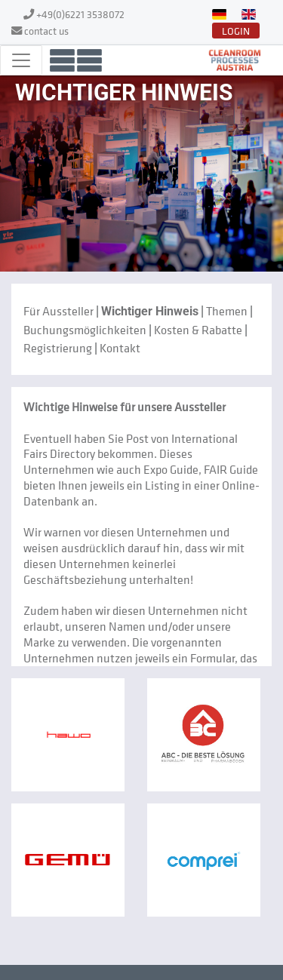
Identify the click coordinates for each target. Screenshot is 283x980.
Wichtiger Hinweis (150, 311)
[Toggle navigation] (21, 60)
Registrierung (58, 348)
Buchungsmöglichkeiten (85, 330)
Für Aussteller (58, 311)
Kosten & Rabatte (198, 330)
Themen (227, 311)
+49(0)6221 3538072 (80, 14)
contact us (46, 31)
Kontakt (120, 348)
